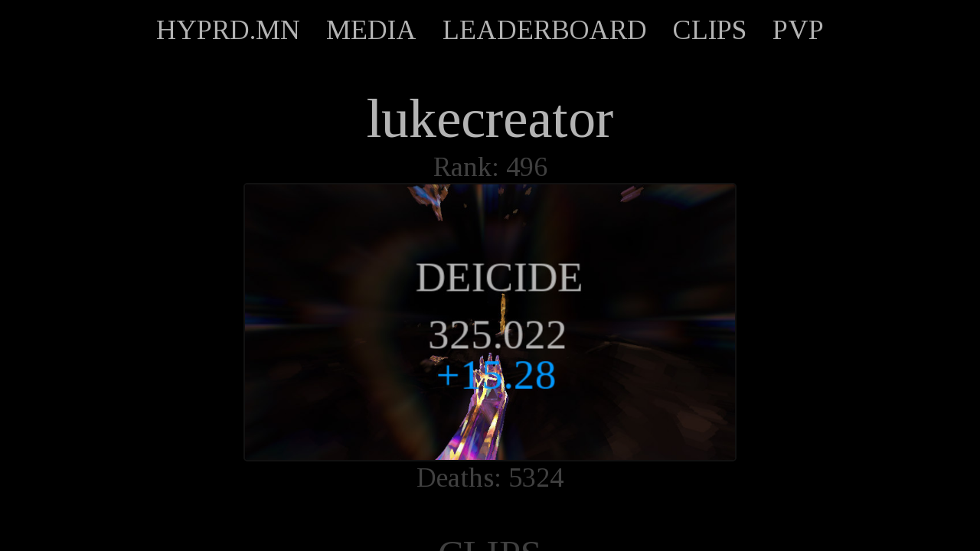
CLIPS (710, 30)
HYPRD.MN (228, 30)
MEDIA (371, 30)
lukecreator (490, 119)
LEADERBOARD (545, 30)
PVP (798, 30)
